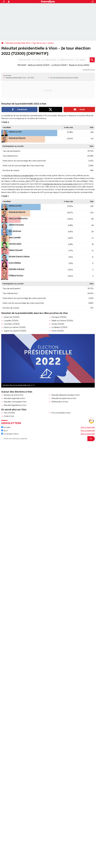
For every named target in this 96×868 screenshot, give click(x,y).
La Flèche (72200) (59, 65)
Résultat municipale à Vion (15, 402)
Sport (4, 431)
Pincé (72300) (57, 331)
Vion (52, 78)
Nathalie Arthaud (16, 269)
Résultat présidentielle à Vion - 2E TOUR (20, 78)
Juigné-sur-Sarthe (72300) (15, 331)
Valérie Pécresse (16, 225)
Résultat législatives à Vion (15, 405)
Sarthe (51, 43)
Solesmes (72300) (11, 317)
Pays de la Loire (39, 43)
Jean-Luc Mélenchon (18, 218)
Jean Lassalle (15, 237)
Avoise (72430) (58, 324)
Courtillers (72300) (12, 324)
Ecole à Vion (9, 416)
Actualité (6, 427)
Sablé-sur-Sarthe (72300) (38, 65)
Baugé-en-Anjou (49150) (79, 65)
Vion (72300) (9, 413)
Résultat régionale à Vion (14, 398)
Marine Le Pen (15, 132)
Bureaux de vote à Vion (13, 395)
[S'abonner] (48, 439)
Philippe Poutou (16, 275)
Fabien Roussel (16, 250)
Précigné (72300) (59, 317)
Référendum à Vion (60, 402)
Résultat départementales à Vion (66, 395)
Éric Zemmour (15, 231)
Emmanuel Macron (17, 138)
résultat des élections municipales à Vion (61, 184)
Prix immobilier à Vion (61, 413)
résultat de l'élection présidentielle (19, 176)
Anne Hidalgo (15, 263)
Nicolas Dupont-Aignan (19, 256)
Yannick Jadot (15, 244)
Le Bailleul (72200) (59, 327)
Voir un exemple (88, 427)
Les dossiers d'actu (10, 434)
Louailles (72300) (11, 321)
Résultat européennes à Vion (64, 398)
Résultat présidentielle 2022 (18, 43)
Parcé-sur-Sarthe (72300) (15, 327)
